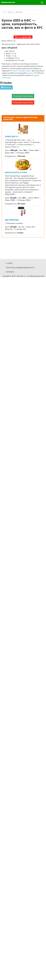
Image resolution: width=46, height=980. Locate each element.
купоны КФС (32, 73)
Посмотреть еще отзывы (23, 96)
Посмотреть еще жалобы (23, 102)
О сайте (9, 263)
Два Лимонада (12, 220)
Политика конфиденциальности (20, 268)
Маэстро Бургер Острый (16, 172)
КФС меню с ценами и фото (20, 71)
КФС (14, 41)
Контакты (10, 272)
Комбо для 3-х (12, 136)
